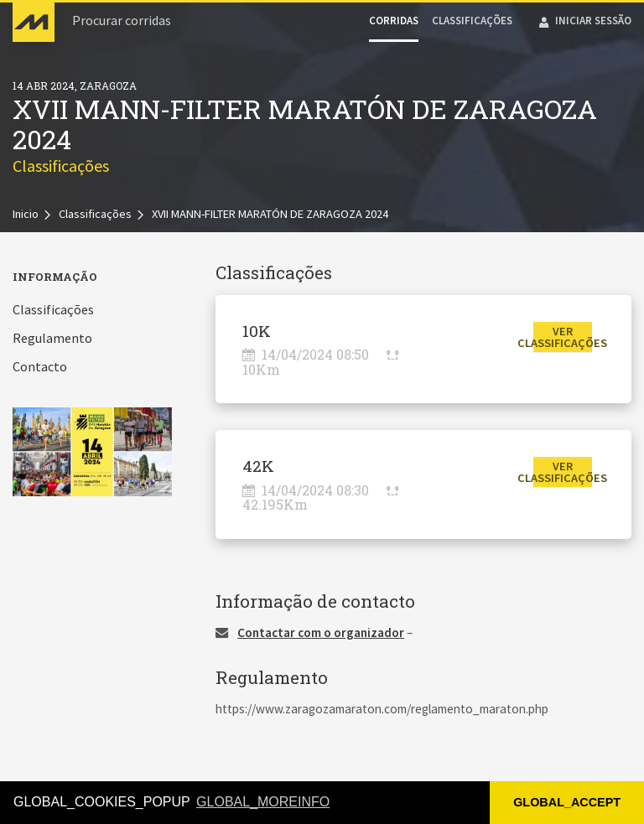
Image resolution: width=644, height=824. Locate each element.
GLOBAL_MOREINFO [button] (263, 802)
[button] (563, 337)
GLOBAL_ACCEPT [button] (567, 802)
